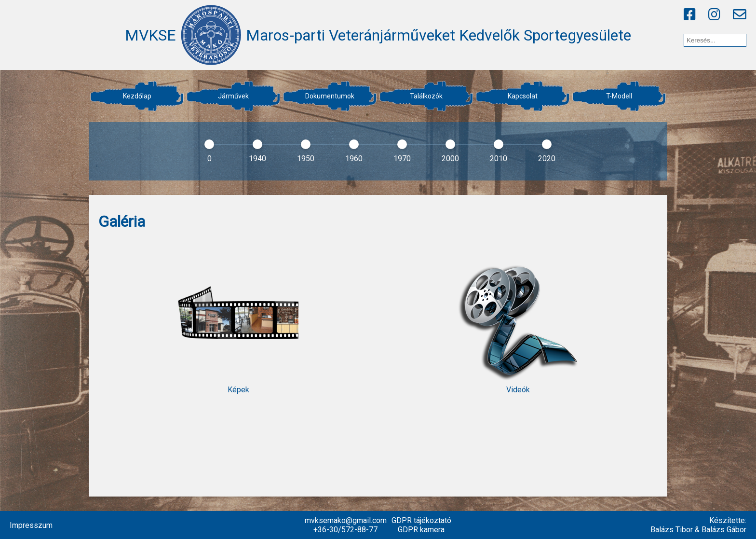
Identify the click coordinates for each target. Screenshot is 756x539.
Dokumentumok (330, 96)
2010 (499, 159)
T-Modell (619, 96)
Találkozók (426, 96)
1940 (257, 159)
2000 (450, 159)
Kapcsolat (523, 96)
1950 (306, 159)
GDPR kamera (421, 530)
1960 (354, 159)
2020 (547, 159)
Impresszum (31, 525)
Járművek (233, 96)
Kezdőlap (137, 96)
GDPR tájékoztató (421, 520)
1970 (402, 159)
